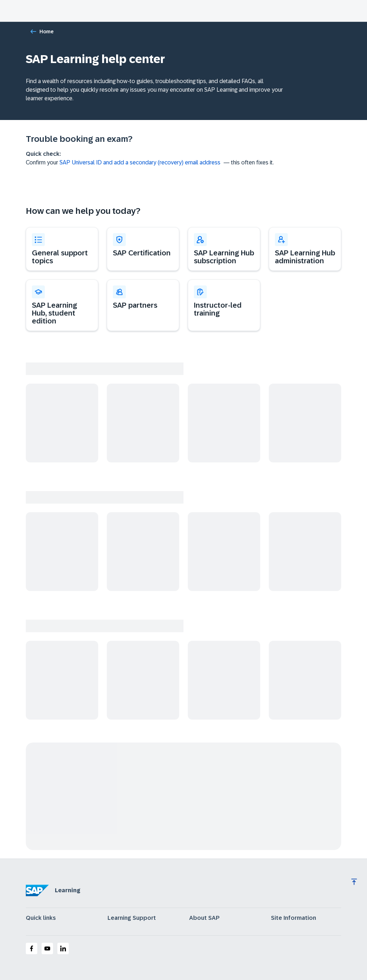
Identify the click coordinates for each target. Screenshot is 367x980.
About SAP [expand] (204, 918)
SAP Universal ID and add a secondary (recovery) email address (140, 162)
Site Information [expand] (294, 918)
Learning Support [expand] (132, 918)
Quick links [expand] (41, 918)
